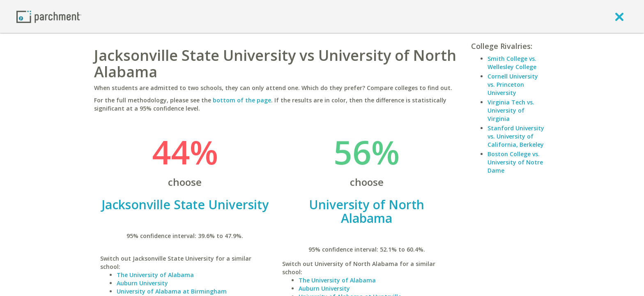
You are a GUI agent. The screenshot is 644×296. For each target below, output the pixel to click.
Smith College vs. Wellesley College (512, 63)
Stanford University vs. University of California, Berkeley (516, 136)
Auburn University (142, 283)
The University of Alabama (155, 275)
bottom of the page (242, 100)
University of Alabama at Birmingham (172, 291)
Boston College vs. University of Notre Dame (515, 162)
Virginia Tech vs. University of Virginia (511, 110)
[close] (619, 16)
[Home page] (49, 16)
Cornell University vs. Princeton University (513, 84)
